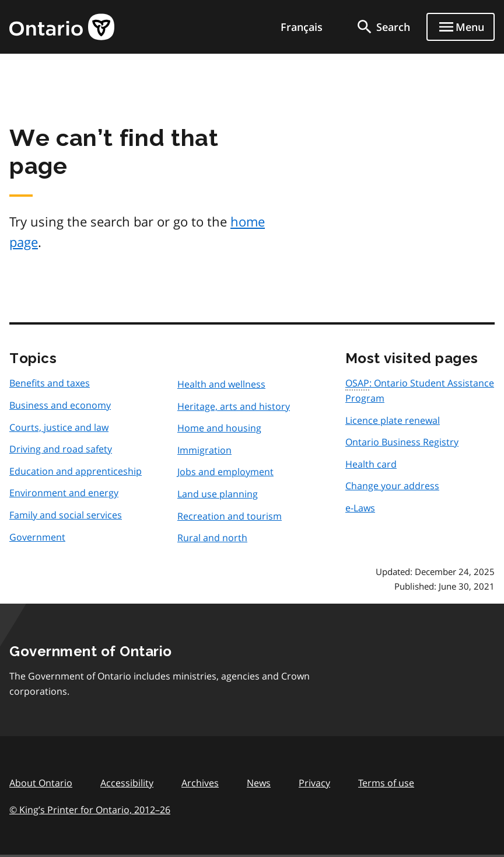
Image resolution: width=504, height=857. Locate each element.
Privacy (314, 783)
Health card (371, 464)
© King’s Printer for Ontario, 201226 (90, 809)
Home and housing (219, 428)
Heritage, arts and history (234, 406)
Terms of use (386, 783)
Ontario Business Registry (402, 442)
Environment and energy (64, 493)
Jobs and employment (225, 472)
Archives (200, 783)
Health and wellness (221, 384)
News (259, 783)
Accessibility (127, 783)
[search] (383, 27)
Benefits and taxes (50, 383)
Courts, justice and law (59, 427)
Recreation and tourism (230, 516)
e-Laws (360, 508)
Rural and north (212, 538)
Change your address (392, 486)
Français (302, 27)
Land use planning (218, 494)
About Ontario (41, 783)
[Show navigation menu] (461, 27)
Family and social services (66, 515)
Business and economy (60, 405)
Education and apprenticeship (76, 471)
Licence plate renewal (393, 420)
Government (37, 537)
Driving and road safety (61, 449)
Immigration (204, 450)
